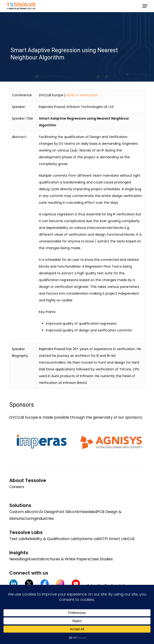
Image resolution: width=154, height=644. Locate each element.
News (14, 559)
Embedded (87, 512)
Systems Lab (89, 539)
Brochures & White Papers (65, 559)
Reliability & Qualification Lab (51, 539)
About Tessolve (28, 480)
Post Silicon (67, 512)
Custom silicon (23, 512)
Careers (17, 487)
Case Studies (101, 559)
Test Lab (17, 539)
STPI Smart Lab (114, 539)
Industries (45, 518)
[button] (145, 6)
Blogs (24, 559)
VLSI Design (46, 512)
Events (35, 559)
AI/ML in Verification (82, 95)
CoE (131, 539)
